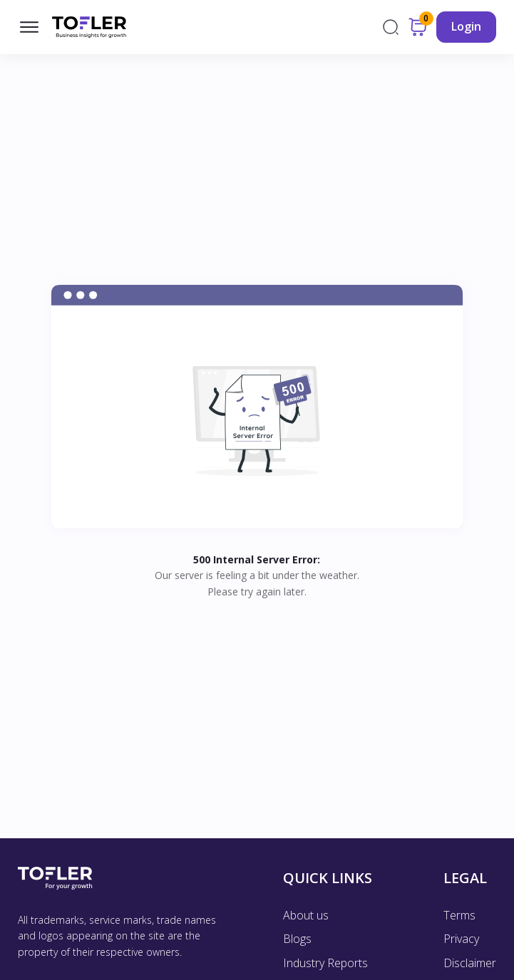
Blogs (297, 939)
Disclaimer (470, 963)
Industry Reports (325, 963)
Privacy (461, 939)
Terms (459, 915)
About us (306, 915)
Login (466, 26)
